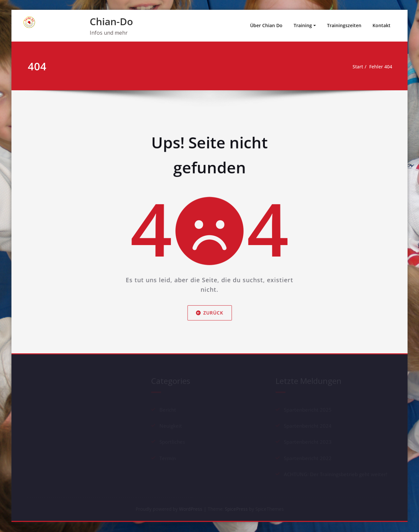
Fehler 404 (380, 67)
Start (355, 67)
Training (303, 25)
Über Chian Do (266, 25)
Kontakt (382, 25)
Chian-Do (111, 21)
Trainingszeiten (344, 25)
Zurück (209, 319)
